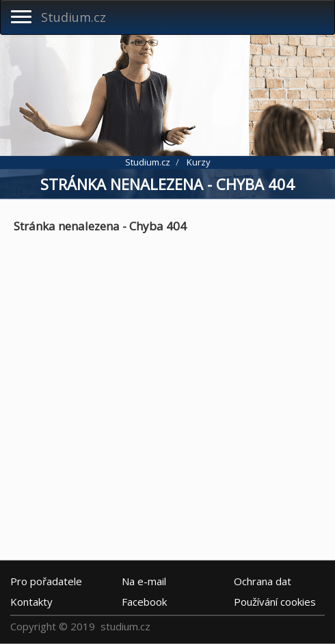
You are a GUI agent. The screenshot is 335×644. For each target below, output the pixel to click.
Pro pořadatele (46, 581)
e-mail (144, 581)
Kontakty (31, 602)
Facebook (144, 602)
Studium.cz (73, 17)
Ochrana (263, 581)
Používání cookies (275, 602)
